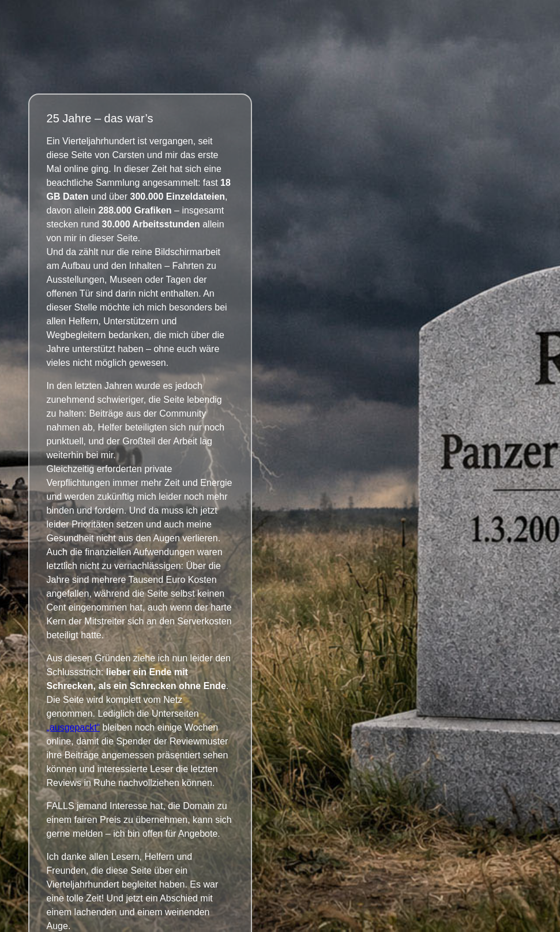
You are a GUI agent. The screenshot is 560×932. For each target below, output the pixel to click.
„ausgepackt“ (74, 727)
